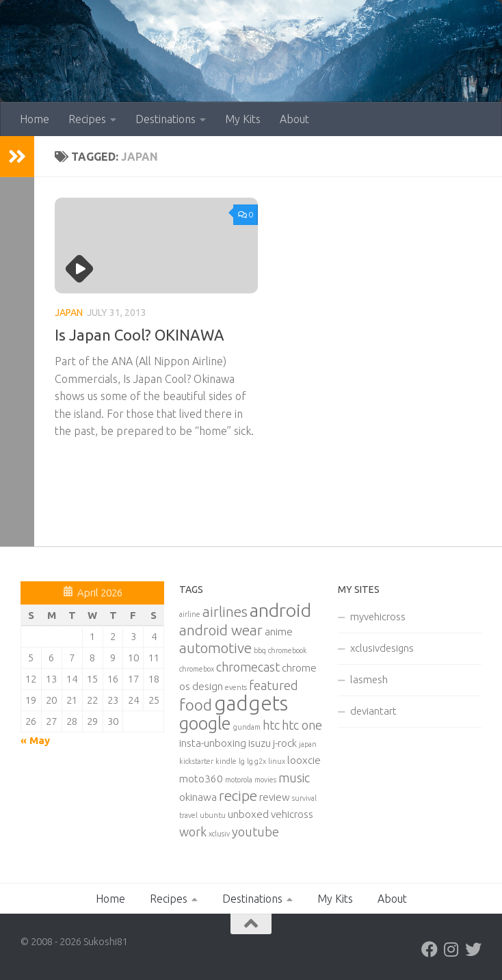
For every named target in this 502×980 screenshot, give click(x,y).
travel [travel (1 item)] (188, 815)
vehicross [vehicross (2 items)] (292, 814)
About (294, 119)
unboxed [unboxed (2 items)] (248, 814)
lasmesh (369, 679)
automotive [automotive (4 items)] (215, 648)
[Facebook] (430, 949)
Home (35, 119)
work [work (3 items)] (193, 832)
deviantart (373, 711)
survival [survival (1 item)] (304, 798)
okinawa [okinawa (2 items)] (198, 797)
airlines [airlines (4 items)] (225, 612)
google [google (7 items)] (205, 723)
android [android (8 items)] (280, 610)
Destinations (166, 119)
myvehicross (378, 617)
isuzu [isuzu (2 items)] (260, 743)
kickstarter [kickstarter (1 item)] (196, 761)
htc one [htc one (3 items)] (302, 725)
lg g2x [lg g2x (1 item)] (256, 761)
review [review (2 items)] (275, 797)
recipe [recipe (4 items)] (238, 796)
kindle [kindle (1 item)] (226, 761)
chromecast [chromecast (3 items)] (248, 667)
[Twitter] (473, 949)
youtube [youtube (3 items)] (255, 832)
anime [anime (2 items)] (279, 632)
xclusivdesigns (382, 648)
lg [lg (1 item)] (242, 761)
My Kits (243, 119)
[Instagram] (451, 949)
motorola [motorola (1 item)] (239, 780)
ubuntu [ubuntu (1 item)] (213, 815)
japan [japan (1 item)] (308, 744)
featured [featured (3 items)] (274, 685)
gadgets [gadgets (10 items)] (251, 703)
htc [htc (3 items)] (271, 725)
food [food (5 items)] (196, 705)
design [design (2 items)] (208, 686)
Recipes (87, 119)
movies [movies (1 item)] (265, 780)
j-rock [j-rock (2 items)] (285, 743)
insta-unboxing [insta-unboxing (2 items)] (213, 743)
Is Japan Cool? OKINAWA (140, 335)
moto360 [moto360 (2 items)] (201, 779)
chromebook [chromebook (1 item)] (288, 650)
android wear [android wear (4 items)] (221, 630)
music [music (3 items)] (294, 778)
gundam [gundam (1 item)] (247, 727)
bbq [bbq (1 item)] (260, 650)
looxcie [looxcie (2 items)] (304, 760)
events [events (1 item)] (236, 687)
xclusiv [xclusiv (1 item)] (219, 834)
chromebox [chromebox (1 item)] (197, 669)
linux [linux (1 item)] (277, 761)
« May (35, 740)
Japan (69, 313)
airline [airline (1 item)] (190, 614)
